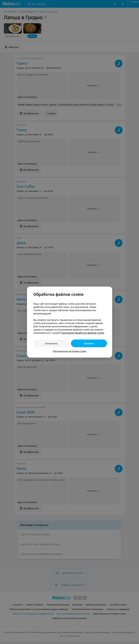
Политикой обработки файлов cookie (82, 333)
